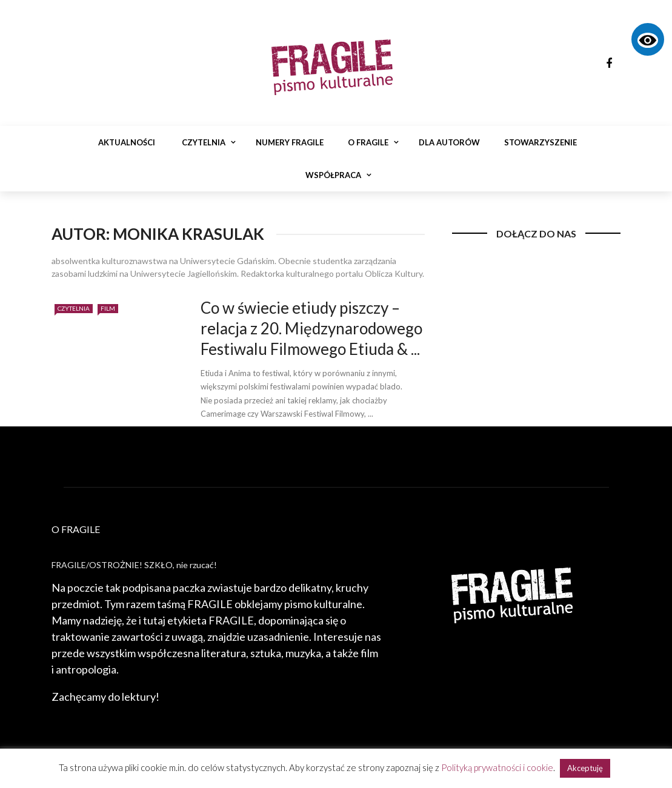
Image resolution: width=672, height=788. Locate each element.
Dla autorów (449, 142)
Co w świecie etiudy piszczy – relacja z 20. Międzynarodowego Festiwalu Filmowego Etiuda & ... (311, 328)
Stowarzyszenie (541, 142)
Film (108, 308)
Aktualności (127, 142)
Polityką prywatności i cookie (497, 767)
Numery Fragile (290, 142)
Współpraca (333, 175)
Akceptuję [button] (585, 768)
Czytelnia (204, 142)
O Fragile (368, 142)
